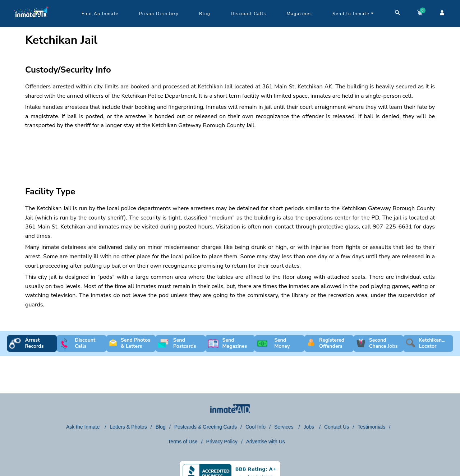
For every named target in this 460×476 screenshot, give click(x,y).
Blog (205, 14)
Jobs (309, 427)
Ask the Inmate (84, 427)
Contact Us (337, 427)
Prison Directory (159, 14)
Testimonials (371, 427)
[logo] (31, 25)
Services (285, 427)
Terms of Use (183, 442)
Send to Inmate (353, 14)
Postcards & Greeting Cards (206, 427)
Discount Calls (248, 14)
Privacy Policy (222, 442)
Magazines (300, 14)
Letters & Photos (128, 427)
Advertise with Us (266, 442)
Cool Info (256, 427)
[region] (230, 152)
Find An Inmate (100, 14)
